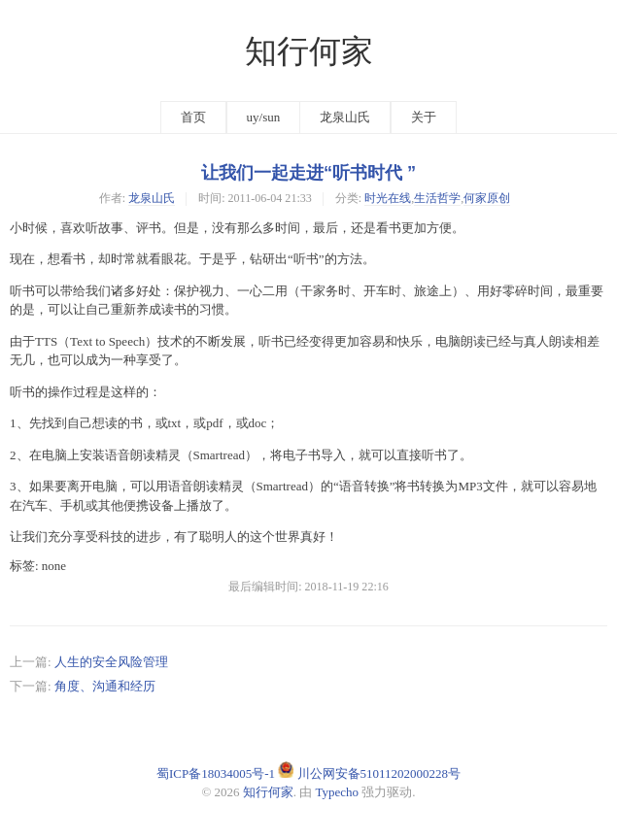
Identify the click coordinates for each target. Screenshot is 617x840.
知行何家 (309, 51)
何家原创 (487, 198)
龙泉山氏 (345, 117)
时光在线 (388, 198)
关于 (424, 117)
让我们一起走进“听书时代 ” (308, 173)
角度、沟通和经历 (105, 686)
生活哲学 (437, 198)
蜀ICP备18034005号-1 (216, 773)
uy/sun (264, 117)
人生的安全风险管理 (111, 662)
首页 (193, 117)
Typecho (338, 792)
